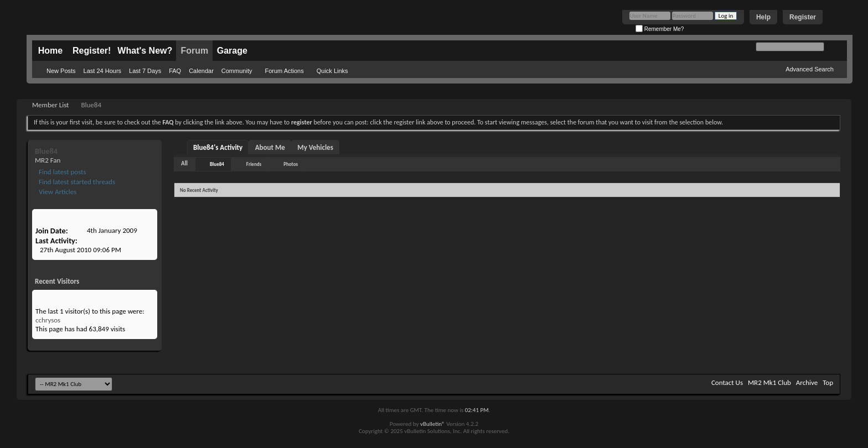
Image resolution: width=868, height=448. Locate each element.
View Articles (57, 192)
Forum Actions (284, 71)
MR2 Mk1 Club (769, 382)
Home (50, 51)
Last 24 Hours (102, 71)
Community (237, 71)
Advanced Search (810, 69)
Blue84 (217, 164)
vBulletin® (433, 424)
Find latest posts (62, 172)
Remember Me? (660, 29)
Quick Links (332, 71)
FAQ (175, 71)
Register (803, 17)
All (184, 163)
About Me (270, 147)
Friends (254, 164)
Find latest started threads (76, 182)
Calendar (201, 71)
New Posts (61, 71)
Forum (194, 51)
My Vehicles (315, 147)
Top (828, 382)
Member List (50, 105)
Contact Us (727, 382)
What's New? (145, 51)
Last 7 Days (145, 71)
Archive (807, 382)
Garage (232, 51)
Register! (92, 51)
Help (763, 17)
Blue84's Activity (218, 147)
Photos (291, 164)
